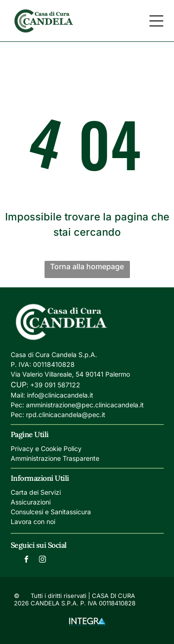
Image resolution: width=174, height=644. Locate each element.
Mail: (18, 395)
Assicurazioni (31, 502)
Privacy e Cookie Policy (46, 448)
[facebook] (26, 561)
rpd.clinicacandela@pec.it (66, 415)
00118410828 (54, 364)
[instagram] (42, 561)
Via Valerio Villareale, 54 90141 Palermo (70, 374)
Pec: (17, 405)
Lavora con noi (33, 521)
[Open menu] (156, 21)
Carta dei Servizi (36, 492)
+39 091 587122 (55, 385)
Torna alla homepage (87, 266)
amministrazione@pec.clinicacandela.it (85, 405)
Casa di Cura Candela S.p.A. (54, 355)
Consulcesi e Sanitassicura (51, 512)
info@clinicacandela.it (60, 395)
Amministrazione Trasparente (55, 458)
